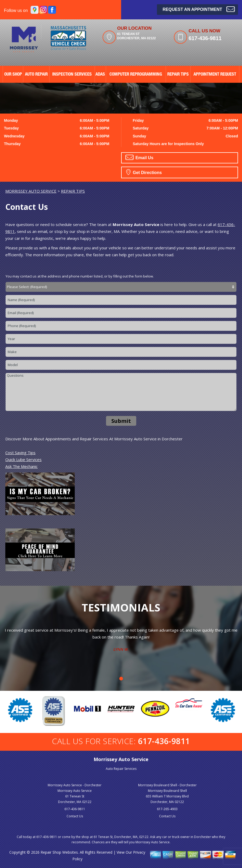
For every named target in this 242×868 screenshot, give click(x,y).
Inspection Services (72, 75)
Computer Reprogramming (136, 75)
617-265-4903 (167, 809)
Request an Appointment (199, 9)
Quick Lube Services (23, 459)
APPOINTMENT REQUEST (215, 75)
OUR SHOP (13, 75)
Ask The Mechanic (21, 466)
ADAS (100, 75)
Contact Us (75, 816)
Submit (121, 421)
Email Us (139, 157)
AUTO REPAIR (36, 75)
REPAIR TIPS (178, 75)
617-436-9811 (205, 38)
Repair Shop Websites (59, 852)
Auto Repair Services (121, 769)
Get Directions (144, 172)
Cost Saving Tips (20, 453)
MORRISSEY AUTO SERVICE (31, 191)
